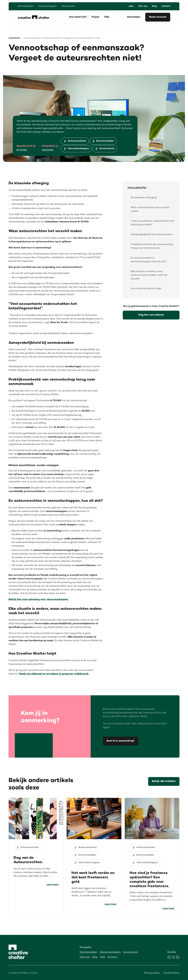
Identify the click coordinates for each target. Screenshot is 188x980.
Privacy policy (152, 973)
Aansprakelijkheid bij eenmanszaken (151, 235)
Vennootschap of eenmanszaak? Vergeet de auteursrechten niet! (62, 38)
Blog (154, 6)
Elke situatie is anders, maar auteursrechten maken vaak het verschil (149, 275)
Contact (166, 6)
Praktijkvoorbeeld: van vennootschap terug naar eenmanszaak (152, 246)
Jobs (131, 6)
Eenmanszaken (26, 6)
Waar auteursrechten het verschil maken (150, 209)
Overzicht (14, 38)
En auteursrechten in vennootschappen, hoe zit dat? (148, 260)
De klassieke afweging (144, 198)
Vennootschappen (47, 6)
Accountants (68, 6)
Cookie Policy (171, 973)
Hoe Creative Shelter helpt (146, 289)
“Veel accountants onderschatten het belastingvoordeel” (152, 223)
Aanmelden (134, 17)
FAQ (107, 17)
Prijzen (96, 17)
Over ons (143, 6)
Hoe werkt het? (78, 17)
